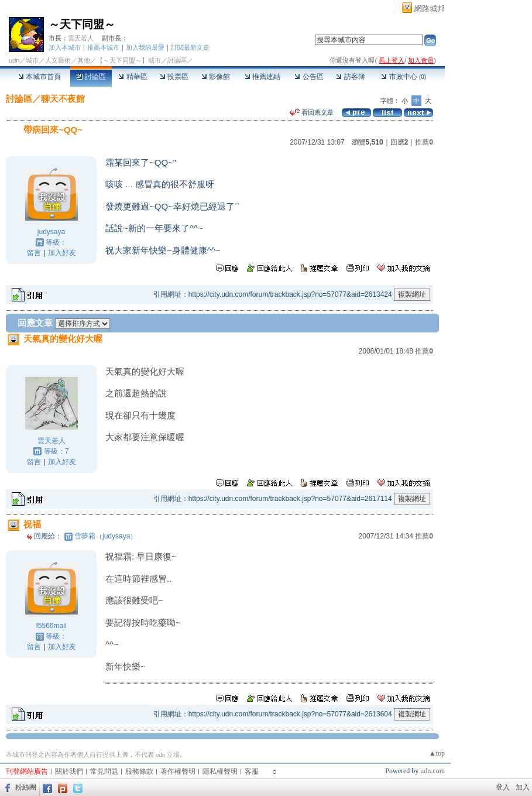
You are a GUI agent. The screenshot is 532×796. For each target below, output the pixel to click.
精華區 (133, 77)
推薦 (424, 142)
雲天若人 (81, 38)
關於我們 (69, 771)
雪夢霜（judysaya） (106, 536)
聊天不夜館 (63, 99)
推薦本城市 (103, 47)
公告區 (309, 77)
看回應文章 (312, 112)
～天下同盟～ (82, 24)
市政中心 (404, 77)
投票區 (174, 77)
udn (14, 60)
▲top (437, 753)
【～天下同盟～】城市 (129, 60)
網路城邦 (430, 8)
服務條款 (139, 771)
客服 (252, 771)
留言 (34, 253)
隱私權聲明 (220, 771)
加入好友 (62, 253)
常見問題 (104, 771)
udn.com (433, 771)
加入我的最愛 (145, 47)
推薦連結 (262, 77)
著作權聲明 (178, 771)
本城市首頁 (40, 77)
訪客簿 (350, 77)
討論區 (91, 77)
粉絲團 (26, 787)
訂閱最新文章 (190, 47)
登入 (503, 787)
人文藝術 (58, 60)
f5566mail (51, 626)
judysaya (51, 232)
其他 (84, 60)
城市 (32, 60)
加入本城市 (65, 47)
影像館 (216, 77)
